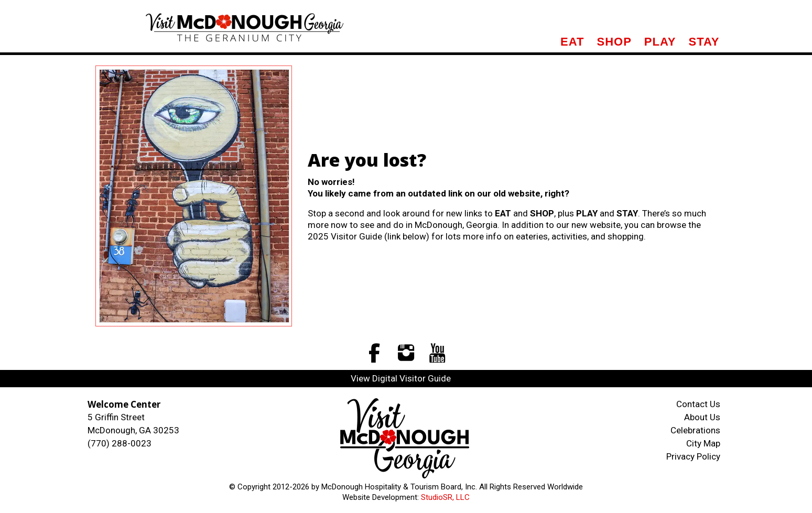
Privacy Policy (693, 456)
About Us (702, 417)
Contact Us (698, 404)
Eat (572, 42)
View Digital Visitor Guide (401, 378)
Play (660, 42)
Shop (614, 42)
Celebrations (695, 430)
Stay (704, 42)
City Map (703, 443)
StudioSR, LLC (445, 497)
